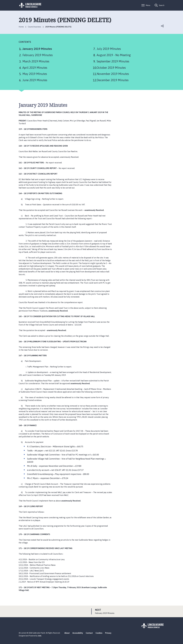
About (67, 633)
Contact (89, 633)
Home (21, 27)
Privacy (108, 633)
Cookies (99, 633)
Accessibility (78, 633)
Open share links (162, 26)
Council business (34, 27)
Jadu (40, 636)
